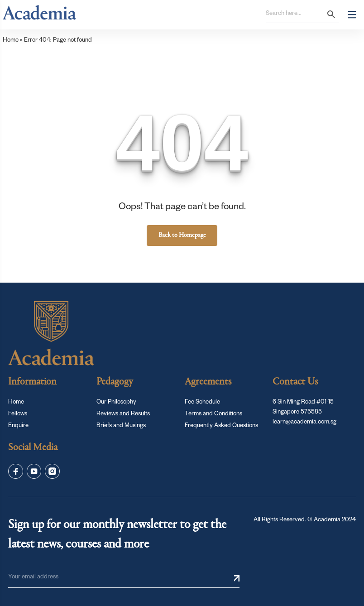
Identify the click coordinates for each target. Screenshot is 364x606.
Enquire (18, 426)
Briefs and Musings (121, 426)
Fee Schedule (202, 403)
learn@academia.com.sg (304, 423)
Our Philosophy (116, 403)
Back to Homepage (182, 235)
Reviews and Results (123, 414)
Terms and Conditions (213, 414)
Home (11, 41)
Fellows (18, 414)
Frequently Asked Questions (221, 426)
